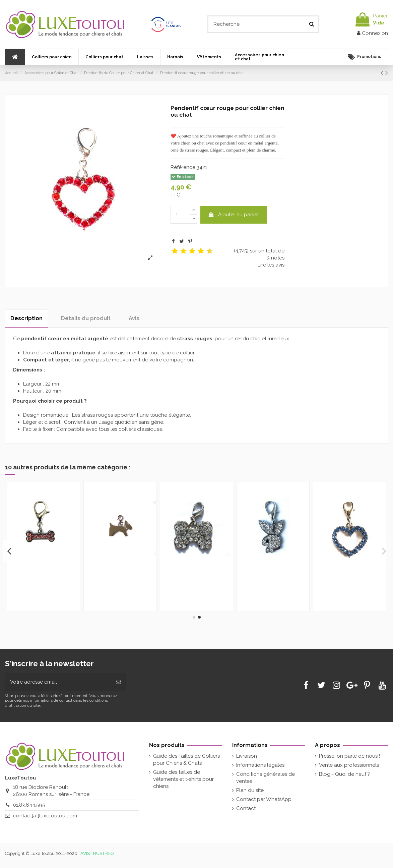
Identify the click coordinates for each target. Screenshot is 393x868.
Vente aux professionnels (349, 765)
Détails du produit (86, 318)
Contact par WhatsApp (264, 799)
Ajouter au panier (233, 215)
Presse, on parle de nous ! (349, 756)
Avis (134, 318)
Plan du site (250, 790)
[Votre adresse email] (58, 682)
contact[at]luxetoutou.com (45, 816)
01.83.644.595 (29, 805)
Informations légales (260, 765)
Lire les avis (271, 265)
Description (26, 318)
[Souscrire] (118, 682)
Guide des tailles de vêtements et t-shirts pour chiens (183, 779)
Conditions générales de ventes (266, 778)
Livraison (247, 756)
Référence (183, 167)
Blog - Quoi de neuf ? (344, 774)
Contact (246, 808)
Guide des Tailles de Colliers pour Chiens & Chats (186, 760)
